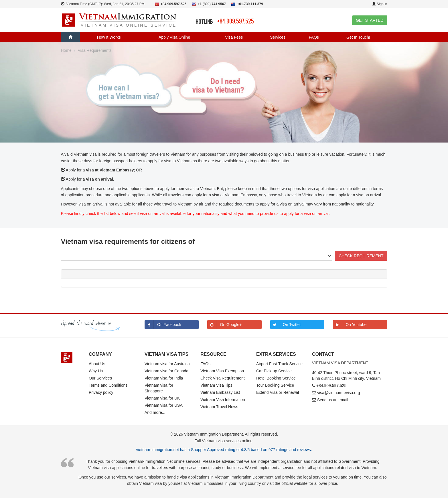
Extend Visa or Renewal (278, 392)
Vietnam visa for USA (164, 405)
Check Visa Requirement (223, 378)
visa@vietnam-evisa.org (339, 393)
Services (278, 37)
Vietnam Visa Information (223, 400)
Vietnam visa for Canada (166, 371)
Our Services (100, 378)
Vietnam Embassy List (220, 392)
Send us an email (333, 400)
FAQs (314, 37)
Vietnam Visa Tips (216, 385)
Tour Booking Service (275, 385)
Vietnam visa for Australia (167, 364)
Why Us (96, 371)
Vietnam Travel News (219, 407)
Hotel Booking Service (276, 378)
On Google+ (224, 325)
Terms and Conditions (108, 385)
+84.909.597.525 (235, 21)
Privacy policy (101, 392)
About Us (97, 364)
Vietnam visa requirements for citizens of (128, 241)
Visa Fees (234, 37)
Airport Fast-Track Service (279, 364)
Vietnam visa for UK (162, 398)
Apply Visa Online (174, 37)
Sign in (380, 4)
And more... (155, 412)
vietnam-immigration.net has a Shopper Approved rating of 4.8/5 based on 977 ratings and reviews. (224, 450)
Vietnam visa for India (164, 378)
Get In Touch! (358, 37)
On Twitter (286, 325)
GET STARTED (370, 20)
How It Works (109, 37)
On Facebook (163, 325)
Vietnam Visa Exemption (222, 371)
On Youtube (350, 325)
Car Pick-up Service (274, 371)
